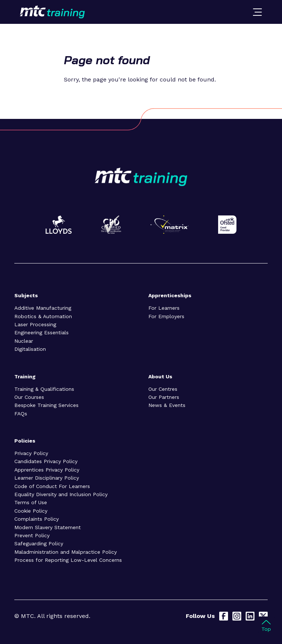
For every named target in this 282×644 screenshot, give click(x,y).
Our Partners (164, 397)
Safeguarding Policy (39, 543)
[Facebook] (224, 616)
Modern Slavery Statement (48, 527)
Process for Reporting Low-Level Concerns (68, 560)
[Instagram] (237, 616)
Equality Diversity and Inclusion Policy (61, 494)
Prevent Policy (32, 535)
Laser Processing (35, 324)
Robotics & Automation (43, 316)
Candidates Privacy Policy (46, 461)
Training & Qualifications (44, 389)
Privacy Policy (31, 453)
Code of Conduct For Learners (52, 486)
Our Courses (29, 397)
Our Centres (163, 389)
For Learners (164, 308)
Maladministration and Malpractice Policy (66, 552)
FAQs (21, 414)
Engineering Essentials (41, 332)
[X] (263, 616)
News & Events (167, 405)
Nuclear (24, 341)
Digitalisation (30, 349)
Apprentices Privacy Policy (47, 470)
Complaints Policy (37, 519)
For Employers (166, 316)
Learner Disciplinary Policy (47, 478)
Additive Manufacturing (43, 308)
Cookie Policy (31, 511)
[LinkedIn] (250, 616)
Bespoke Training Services (46, 405)
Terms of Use (31, 502)
